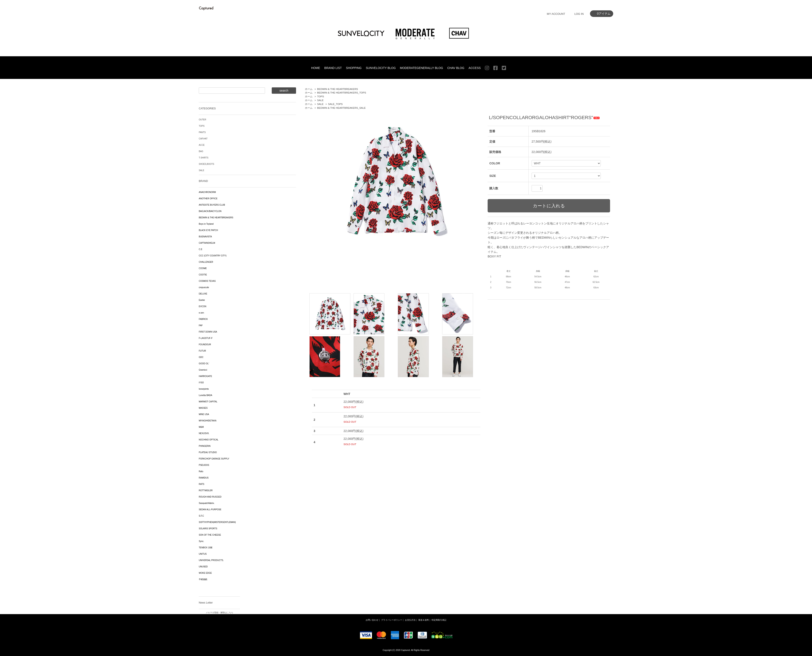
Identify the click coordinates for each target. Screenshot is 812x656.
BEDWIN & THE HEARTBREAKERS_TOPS (342, 93)
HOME (316, 68)
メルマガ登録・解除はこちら (219, 613)
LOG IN (579, 14)
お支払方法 (410, 620)
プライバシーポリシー (392, 620)
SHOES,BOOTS (206, 164)
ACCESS (475, 68)
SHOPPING (354, 68)
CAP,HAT (203, 139)
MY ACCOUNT (556, 14)
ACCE (202, 145)
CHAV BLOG (456, 68)
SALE (320, 100)
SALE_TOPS (335, 104)
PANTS (202, 132)
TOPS (321, 96)
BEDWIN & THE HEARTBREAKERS (338, 89)
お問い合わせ (372, 620)
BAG (201, 151)
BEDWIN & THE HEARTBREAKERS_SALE (342, 108)
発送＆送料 (424, 620)
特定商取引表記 (439, 620)
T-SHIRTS (204, 158)
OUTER (202, 120)
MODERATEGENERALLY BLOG (421, 68)
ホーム (309, 89)
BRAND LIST (333, 68)
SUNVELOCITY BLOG (381, 68)
